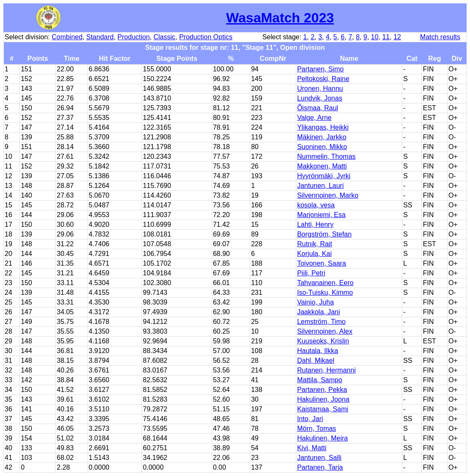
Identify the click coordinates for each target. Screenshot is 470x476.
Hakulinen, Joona (323, 399)
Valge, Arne (314, 118)
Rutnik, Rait (315, 244)
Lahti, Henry (315, 224)
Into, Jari (310, 419)
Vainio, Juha (316, 302)
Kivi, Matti (312, 448)
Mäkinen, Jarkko (322, 137)
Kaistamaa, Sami (323, 409)
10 (375, 37)
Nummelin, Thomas (326, 156)
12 (397, 37)
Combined (67, 37)
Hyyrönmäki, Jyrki (324, 176)
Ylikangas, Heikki (323, 127)
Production (134, 37)
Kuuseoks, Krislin (323, 341)
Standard (100, 37)
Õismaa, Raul (318, 108)
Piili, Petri (311, 273)
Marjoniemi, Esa (321, 215)
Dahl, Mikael (316, 360)
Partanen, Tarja (320, 467)
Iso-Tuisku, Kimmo (325, 292)
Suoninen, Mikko (322, 147)
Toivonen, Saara (322, 263)
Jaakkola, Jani (318, 312)
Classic (164, 37)
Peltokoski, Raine (323, 79)
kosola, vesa (316, 205)
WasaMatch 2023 (280, 18)
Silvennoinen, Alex (325, 331)
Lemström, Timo (321, 322)
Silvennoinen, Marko (328, 195)
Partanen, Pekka (322, 390)
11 (386, 37)
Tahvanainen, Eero (325, 283)
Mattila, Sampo (320, 380)
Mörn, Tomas (317, 428)
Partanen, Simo (320, 69)
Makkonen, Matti (322, 166)
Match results (440, 37)
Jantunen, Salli (319, 458)
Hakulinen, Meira (322, 438)
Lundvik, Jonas (320, 98)
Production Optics (206, 37)
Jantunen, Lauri (320, 186)
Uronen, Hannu (320, 88)
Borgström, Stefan (324, 234)
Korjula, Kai (314, 254)
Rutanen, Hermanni (327, 370)
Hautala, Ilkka (318, 351)
